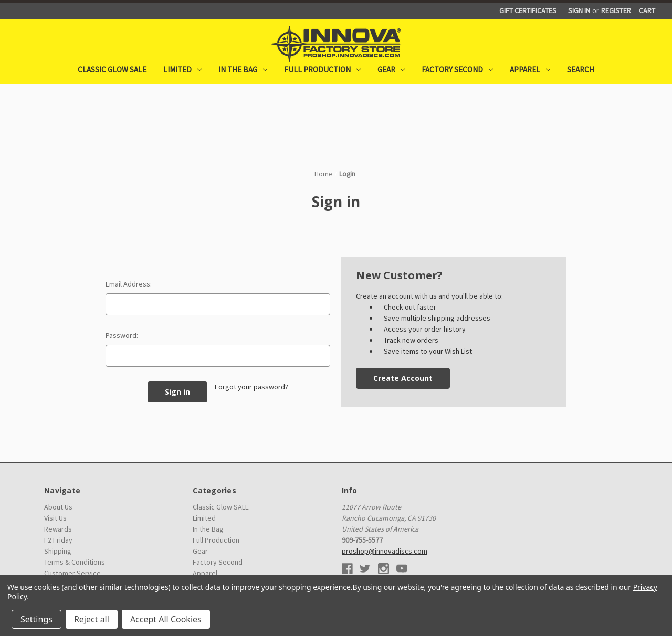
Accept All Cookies (166, 619)
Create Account (403, 378)
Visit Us (55, 518)
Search (581, 70)
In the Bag (243, 70)
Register (616, 10)
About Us (58, 507)
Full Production (322, 70)
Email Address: (129, 284)
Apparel (530, 70)
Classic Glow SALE (112, 70)
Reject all (92, 619)
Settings (36, 619)
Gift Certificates (528, 10)
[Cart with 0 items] (647, 11)
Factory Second (457, 70)
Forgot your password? (251, 387)
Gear (391, 70)
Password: (122, 335)
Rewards (58, 529)
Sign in (579, 10)
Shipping (58, 551)
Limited (182, 70)
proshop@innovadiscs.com (385, 551)
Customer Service (72, 573)
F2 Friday (58, 540)
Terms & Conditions (75, 562)
